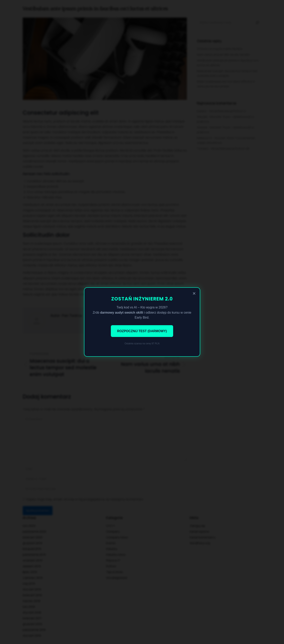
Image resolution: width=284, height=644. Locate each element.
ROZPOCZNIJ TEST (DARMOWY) (142, 331)
